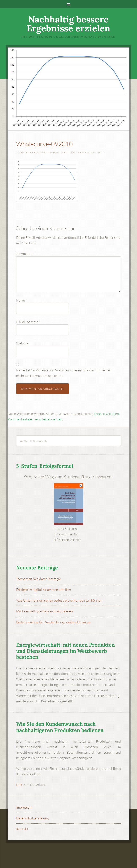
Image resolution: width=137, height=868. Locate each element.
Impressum (24, 807)
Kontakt (22, 829)
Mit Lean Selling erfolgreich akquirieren (44, 611)
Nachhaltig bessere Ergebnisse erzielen (68, 24)
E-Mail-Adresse (28, 322)
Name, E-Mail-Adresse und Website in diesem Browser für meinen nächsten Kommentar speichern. (64, 373)
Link (19, 785)
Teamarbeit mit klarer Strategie (38, 579)
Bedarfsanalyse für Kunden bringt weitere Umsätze (53, 622)
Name (21, 300)
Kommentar (26, 254)
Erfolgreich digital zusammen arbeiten (44, 590)
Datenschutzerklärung (32, 818)
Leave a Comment (91, 152)
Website (22, 343)
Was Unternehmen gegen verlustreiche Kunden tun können (59, 600)
